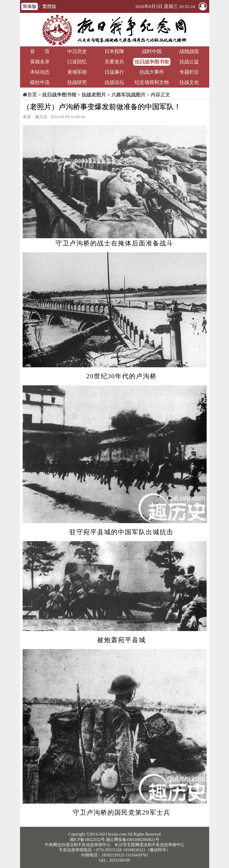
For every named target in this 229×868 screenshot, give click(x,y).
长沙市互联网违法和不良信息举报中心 (150, 845)
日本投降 (114, 51)
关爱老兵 (114, 62)
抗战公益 (189, 62)
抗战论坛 (114, 82)
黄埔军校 (77, 72)
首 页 (40, 51)
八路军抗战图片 (128, 95)
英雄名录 (40, 62)
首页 (32, 95)
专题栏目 (189, 72)
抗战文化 (189, 82)
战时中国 (152, 51)
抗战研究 (77, 82)
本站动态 (40, 72)
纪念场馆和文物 (152, 82)
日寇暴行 (114, 72)
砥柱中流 (40, 82)
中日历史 (77, 51)
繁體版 (49, 6)
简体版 (30, 6)
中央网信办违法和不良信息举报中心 (78, 845)
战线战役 (189, 51)
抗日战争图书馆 (152, 62)
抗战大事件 (152, 72)
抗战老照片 (94, 95)
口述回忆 (77, 62)
